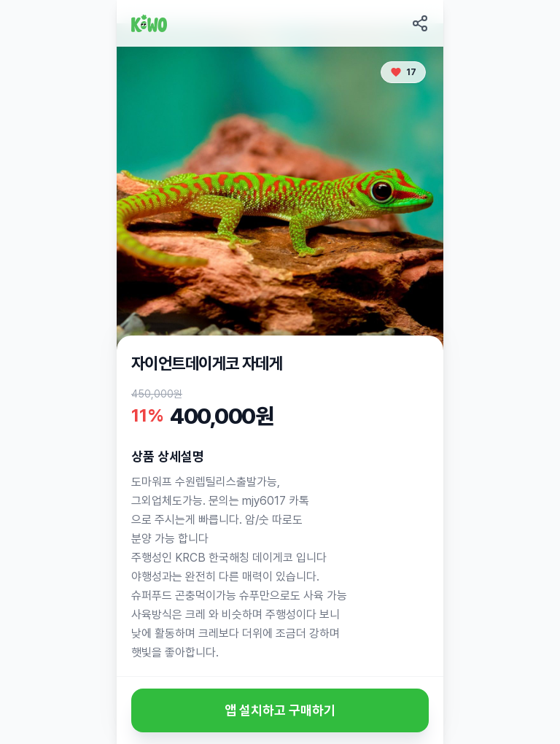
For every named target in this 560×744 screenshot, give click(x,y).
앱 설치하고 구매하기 (280, 710)
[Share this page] (420, 23)
